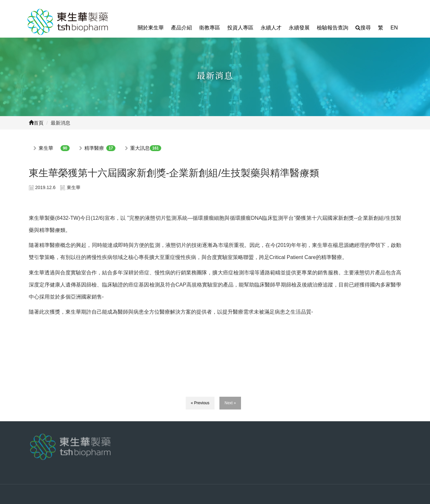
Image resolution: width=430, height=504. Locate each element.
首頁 (36, 123)
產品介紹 (181, 28)
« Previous (200, 403)
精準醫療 (94, 148)
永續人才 (271, 28)
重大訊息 (140, 148)
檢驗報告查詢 (333, 28)
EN (394, 28)
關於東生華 (151, 28)
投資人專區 (240, 28)
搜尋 (363, 28)
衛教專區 (210, 28)
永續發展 (299, 28)
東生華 (46, 148)
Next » (230, 403)
